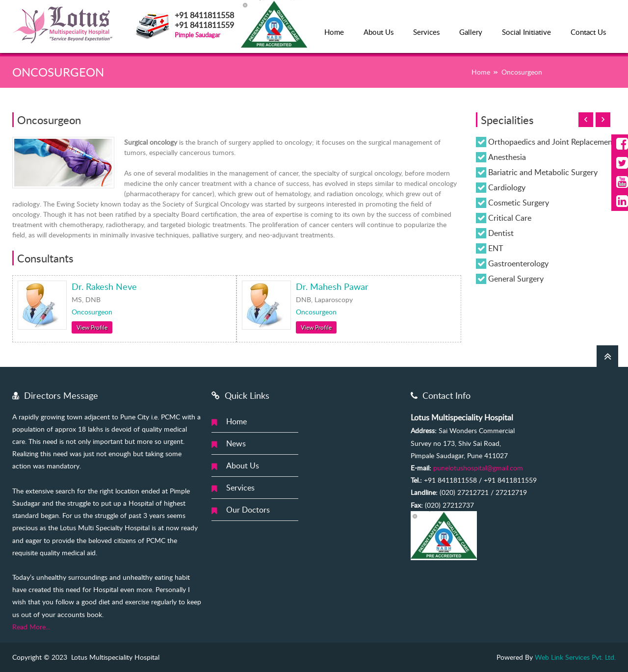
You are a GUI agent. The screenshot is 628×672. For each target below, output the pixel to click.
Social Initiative (526, 32)
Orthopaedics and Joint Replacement (552, 142)
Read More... (31, 627)
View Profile (92, 327)
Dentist (501, 233)
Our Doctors (248, 510)
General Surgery (516, 279)
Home (334, 32)
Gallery (471, 32)
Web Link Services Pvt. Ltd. (575, 657)
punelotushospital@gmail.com (478, 468)
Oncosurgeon (92, 312)
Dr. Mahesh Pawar (332, 286)
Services (426, 32)
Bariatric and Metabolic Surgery (543, 172)
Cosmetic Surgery (519, 203)
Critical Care (510, 218)
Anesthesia (507, 157)
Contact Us (588, 32)
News (236, 443)
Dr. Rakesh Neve (104, 286)
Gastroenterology (518, 263)
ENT (496, 248)
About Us (379, 32)
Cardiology (507, 187)
